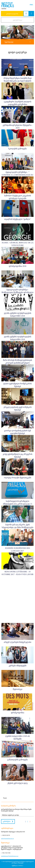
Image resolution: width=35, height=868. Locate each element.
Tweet (5, 798)
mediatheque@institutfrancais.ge (10, 856)
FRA (31, 5)
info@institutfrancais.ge (7, 839)
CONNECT (20, 866)
